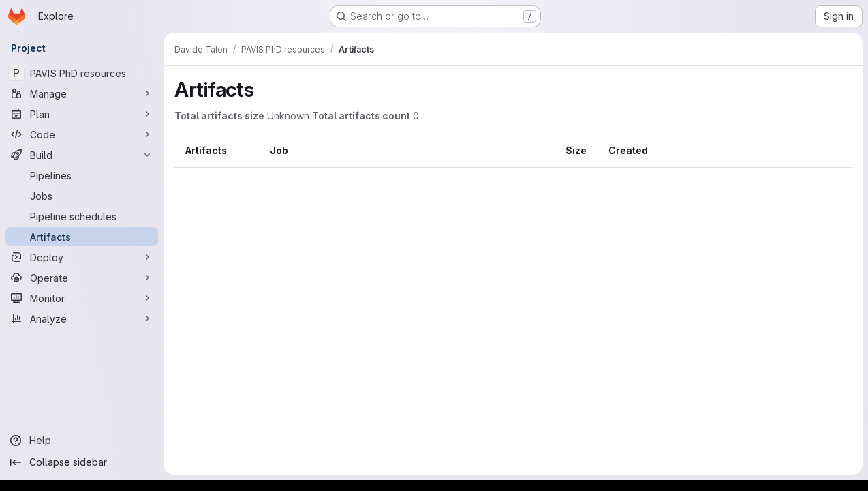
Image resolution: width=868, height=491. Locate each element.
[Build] (82, 155)
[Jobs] (82, 196)
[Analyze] (82, 318)
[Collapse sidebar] (82, 462)
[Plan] (82, 114)
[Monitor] (82, 298)
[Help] (82, 441)
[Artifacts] (82, 237)
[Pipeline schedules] (82, 216)
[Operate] (82, 278)
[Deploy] (82, 257)
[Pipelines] (82, 175)
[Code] (82, 134)
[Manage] (82, 93)
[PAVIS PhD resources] (82, 73)
